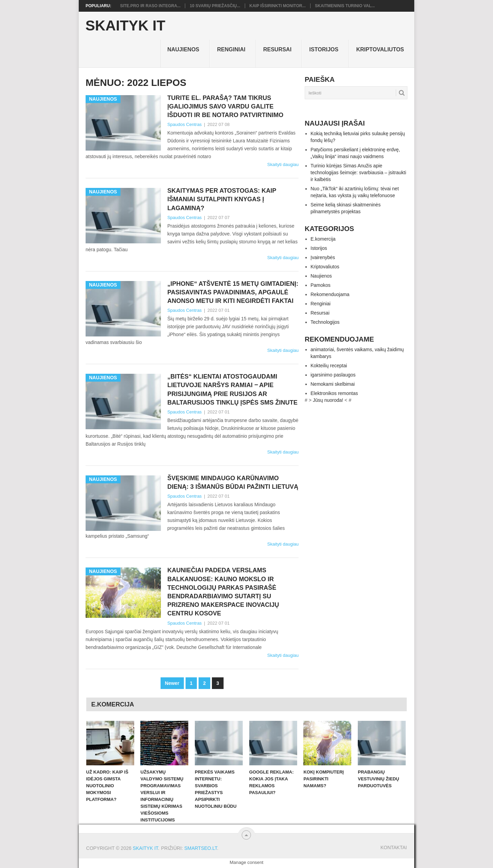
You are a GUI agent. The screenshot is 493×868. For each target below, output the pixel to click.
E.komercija (323, 239)
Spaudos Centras (185, 124)
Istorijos (324, 49)
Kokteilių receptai (329, 366)
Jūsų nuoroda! (328, 400)
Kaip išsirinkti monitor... (278, 6)
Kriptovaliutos (380, 49)
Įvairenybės (323, 257)
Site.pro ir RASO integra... (150, 6)
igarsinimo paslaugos (333, 375)
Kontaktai (394, 847)
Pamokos (320, 285)
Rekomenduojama (330, 294)
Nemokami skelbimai (333, 384)
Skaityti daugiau (283, 164)
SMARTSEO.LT (201, 848)
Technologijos (325, 322)
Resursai (277, 49)
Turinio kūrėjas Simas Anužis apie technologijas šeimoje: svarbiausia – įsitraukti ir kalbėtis (358, 173)
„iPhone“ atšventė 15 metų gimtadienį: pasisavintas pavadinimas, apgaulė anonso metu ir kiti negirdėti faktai (233, 292)
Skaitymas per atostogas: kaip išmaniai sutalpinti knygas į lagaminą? (222, 199)
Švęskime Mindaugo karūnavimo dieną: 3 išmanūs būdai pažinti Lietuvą (233, 482)
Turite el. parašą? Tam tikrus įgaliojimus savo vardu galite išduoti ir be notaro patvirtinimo (227, 106)
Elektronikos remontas (334, 393)
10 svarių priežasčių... (215, 6)
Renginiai (231, 49)
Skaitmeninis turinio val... (345, 6)
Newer (172, 683)
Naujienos (183, 49)
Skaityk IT (125, 26)
